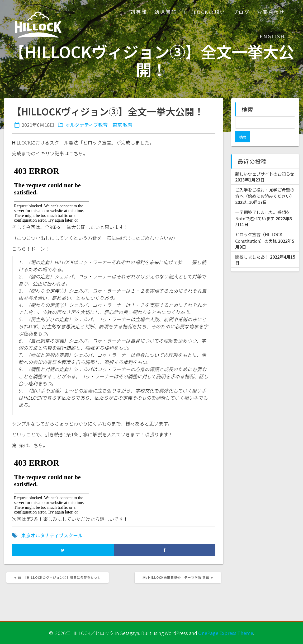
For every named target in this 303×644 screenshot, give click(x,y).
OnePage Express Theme (226, 633)
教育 (128, 125)
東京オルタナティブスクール (52, 535)
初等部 (139, 12)
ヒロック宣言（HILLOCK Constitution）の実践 (259, 226)
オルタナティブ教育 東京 (94, 125)
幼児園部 (165, 12)
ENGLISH (272, 36)
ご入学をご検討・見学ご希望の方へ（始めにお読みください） (265, 182)
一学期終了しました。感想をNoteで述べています (263, 204)
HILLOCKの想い (205, 12)
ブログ (241, 12)
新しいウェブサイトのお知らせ (265, 163)
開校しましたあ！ (252, 246)
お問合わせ (271, 12)
